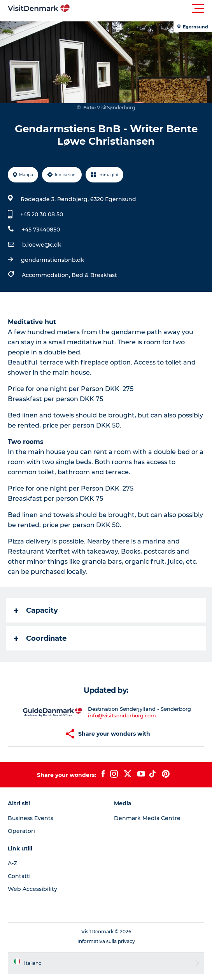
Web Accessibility (32, 889)
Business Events (31, 818)
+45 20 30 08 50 (42, 214)
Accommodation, (47, 275)
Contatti (19, 876)
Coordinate (40, 638)
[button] (141, 9)
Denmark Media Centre (147, 818)
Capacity (36, 610)
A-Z (12, 863)
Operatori (21, 831)
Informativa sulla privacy (106, 941)
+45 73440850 (41, 230)
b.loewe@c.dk (42, 245)
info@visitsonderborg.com (122, 715)
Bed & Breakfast (94, 275)
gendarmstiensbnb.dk (53, 260)
